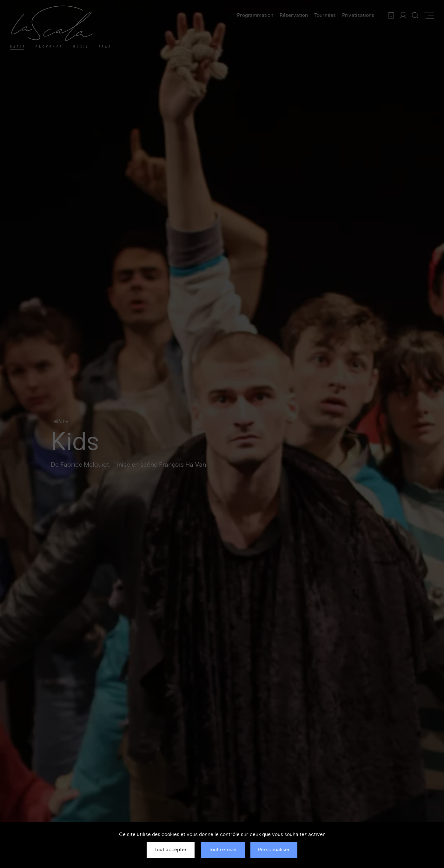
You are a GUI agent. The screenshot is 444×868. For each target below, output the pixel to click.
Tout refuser (223, 850)
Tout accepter (171, 850)
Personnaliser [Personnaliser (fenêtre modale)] (274, 850)
